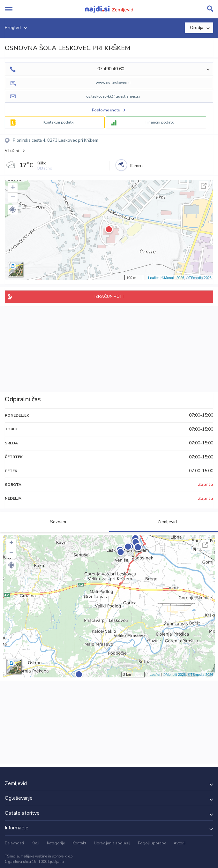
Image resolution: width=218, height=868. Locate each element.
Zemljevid (163, 522)
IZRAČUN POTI (109, 297)
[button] (13, 210)
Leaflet (153, 278)
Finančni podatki (160, 122)
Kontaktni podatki (59, 122)
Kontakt (79, 843)
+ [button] (13, 188)
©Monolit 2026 (173, 278)
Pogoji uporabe (152, 843)
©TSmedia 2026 (199, 278)
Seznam (54, 522)
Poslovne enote (106, 110)
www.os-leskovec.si (113, 83)
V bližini (12, 151)
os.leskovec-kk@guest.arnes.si (113, 96)
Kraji (35, 843)
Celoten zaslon (204, 186)
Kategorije (56, 843)
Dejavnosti (14, 843)
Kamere (137, 166)
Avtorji (180, 843)
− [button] (13, 198)
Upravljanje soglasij (112, 843)
